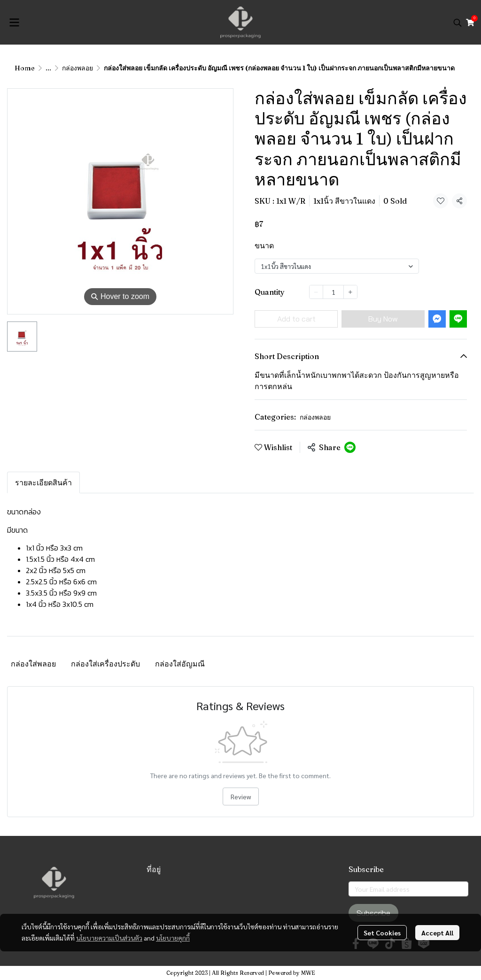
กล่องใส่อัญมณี (180, 664)
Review (241, 796)
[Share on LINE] (350, 447)
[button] (458, 23)
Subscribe (373, 913)
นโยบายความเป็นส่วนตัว (109, 938)
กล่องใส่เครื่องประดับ (105, 664)
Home (25, 68)
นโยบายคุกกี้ (173, 938)
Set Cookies (382, 933)
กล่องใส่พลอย (33, 664)
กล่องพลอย (78, 68)
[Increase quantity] (350, 292)
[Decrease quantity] (316, 292)
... (48, 68)
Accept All (437, 933)
